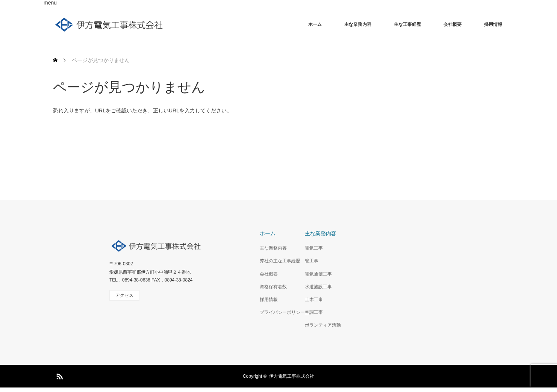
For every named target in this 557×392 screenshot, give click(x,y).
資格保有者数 (273, 287)
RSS (59, 375)
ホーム (315, 24)
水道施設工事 (318, 287)
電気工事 (314, 248)
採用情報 (493, 24)
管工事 (312, 261)
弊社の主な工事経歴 (280, 261)
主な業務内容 (358, 24)
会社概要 (453, 24)
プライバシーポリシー (282, 312)
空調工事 (314, 312)
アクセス (124, 295)
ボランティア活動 (323, 325)
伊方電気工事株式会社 (292, 376)
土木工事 (314, 300)
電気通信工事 (318, 274)
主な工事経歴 (407, 24)
